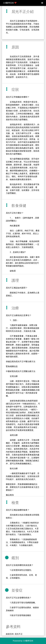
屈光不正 (19, 634)
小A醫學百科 (10, 3)
